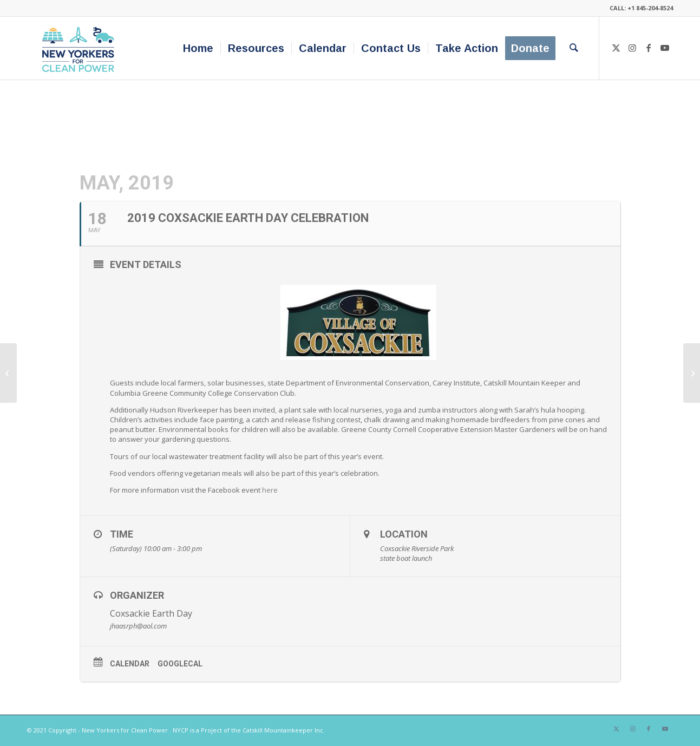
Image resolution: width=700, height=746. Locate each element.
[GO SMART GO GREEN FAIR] (8, 373)
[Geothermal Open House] (692, 373)
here (270, 490)
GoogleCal (180, 664)
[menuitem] (198, 48)
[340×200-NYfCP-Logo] (80, 48)
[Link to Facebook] (649, 48)
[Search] (574, 48)
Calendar (130, 664)
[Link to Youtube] (665, 48)
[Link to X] (616, 48)
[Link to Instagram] (632, 48)
